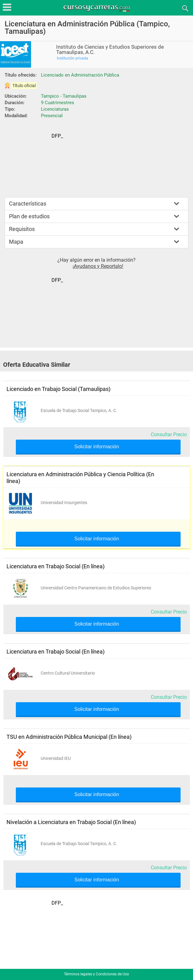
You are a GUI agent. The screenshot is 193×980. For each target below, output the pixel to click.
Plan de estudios (29, 216)
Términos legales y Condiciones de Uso (96, 974)
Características (28, 204)
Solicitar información (96, 447)
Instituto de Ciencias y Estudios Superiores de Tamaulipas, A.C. (110, 50)
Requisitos (22, 229)
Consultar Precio (169, 435)
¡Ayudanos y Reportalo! (98, 266)
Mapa (16, 242)
